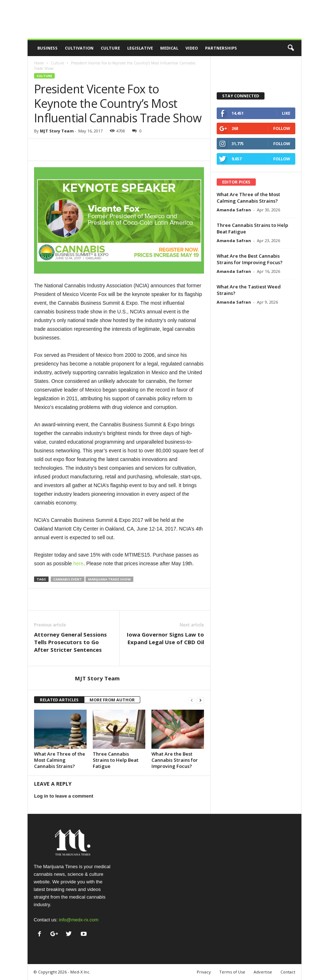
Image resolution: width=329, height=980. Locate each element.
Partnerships (221, 48)
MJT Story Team (57, 131)
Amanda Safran (234, 210)
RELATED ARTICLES (59, 700)
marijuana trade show (109, 579)
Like (286, 113)
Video (192, 48)
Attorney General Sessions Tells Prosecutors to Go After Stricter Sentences (70, 642)
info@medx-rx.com (78, 920)
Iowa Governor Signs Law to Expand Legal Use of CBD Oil (165, 638)
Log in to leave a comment (64, 796)
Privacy (204, 972)
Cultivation (79, 48)
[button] (291, 48)
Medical (169, 48)
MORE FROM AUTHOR (112, 700)
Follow (282, 128)
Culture (110, 48)
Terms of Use (232, 972)
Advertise (263, 972)
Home (39, 63)
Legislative (140, 48)
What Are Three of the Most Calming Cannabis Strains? (60, 760)
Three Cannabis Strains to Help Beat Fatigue (116, 760)
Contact (288, 972)
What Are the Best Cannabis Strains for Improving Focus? (175, 760)
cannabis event (68, 579)
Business (47, 48)
